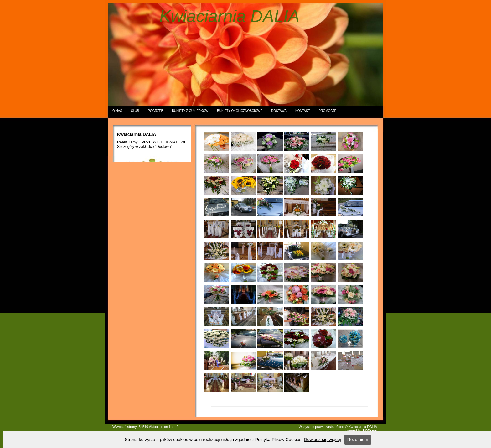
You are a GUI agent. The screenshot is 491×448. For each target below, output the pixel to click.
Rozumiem (358, 440)
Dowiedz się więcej (322, 440)
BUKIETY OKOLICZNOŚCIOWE (240, 111)
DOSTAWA (279, 111)
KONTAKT (302, 111)
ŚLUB (135, 111)
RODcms (370, 430)
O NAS (117, 111)
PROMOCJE (328, 111)
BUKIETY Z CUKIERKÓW (190, 111)
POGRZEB (155, 111)
